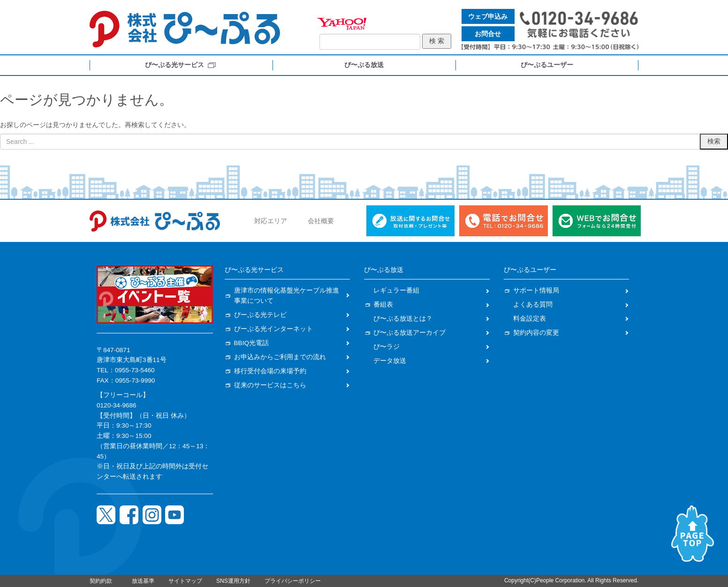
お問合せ (488, 34)
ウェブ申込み (488, 16)
